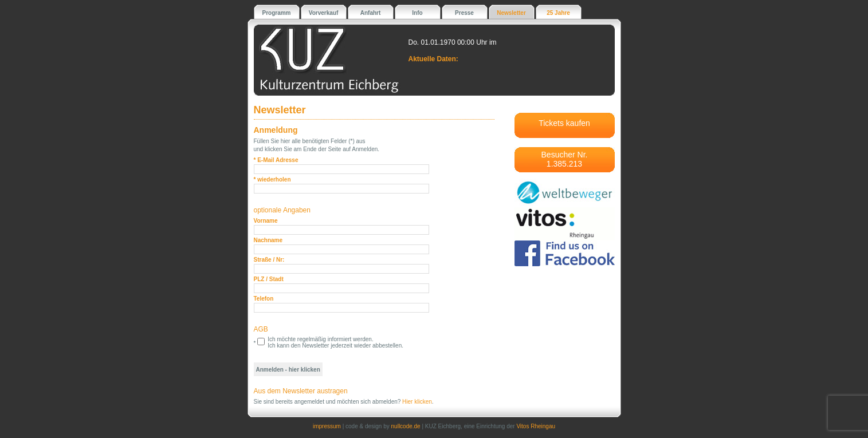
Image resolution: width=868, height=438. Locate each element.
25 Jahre (558, 13)
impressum (327, 426)
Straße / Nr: (269, 260)
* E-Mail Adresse (276, 160)
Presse (464, 13)
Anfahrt (371, 13)
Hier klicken (417, 402)
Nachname (268, 240)
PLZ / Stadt (269, 279)
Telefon (264, 299)
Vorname (266, 221)
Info (417, 13)
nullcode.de (406, 426)
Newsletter (511, 13)
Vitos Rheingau (536, 426)
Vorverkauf (324, 13)
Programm (276, 13)
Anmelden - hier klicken (288, 370)
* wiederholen (272, 179)
